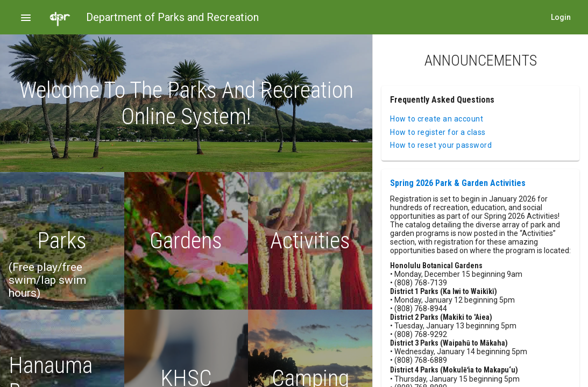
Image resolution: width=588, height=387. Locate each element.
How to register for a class (438, 132)
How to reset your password (441, 145)
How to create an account (437, 119)
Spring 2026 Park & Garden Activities (458, 183)
